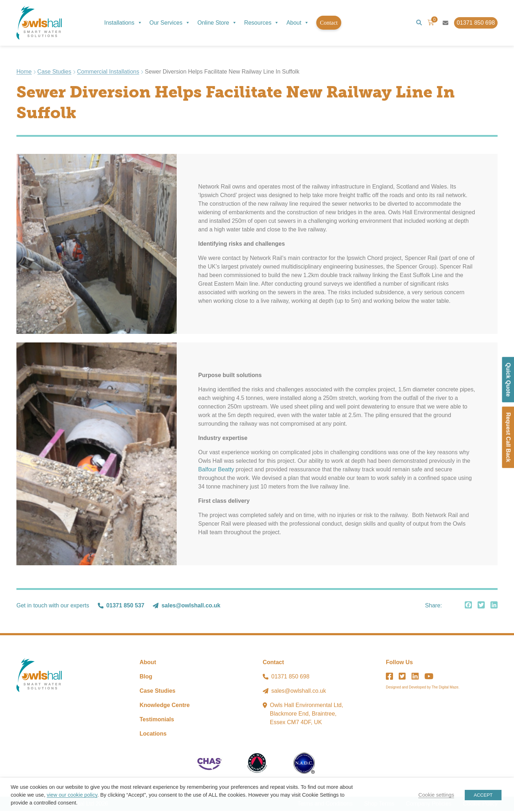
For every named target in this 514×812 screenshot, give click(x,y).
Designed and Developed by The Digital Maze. (423, 688)
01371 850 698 (290, 678)
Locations (153, 735)
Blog (146, 678)
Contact (329, 23)
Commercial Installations (108, 73)
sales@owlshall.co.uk (191, 607)
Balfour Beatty (216, 470)
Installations (123, 23)
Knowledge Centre (165, 706)
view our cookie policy (72, 795)
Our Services (170, 23)
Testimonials (157, 720)
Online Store (217, 23)
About (298, 23)
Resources (262, 23)
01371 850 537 (125, 607)
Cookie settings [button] (436, 795)
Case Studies (54, 73)
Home (24, 73)
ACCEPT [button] (483, 795)
